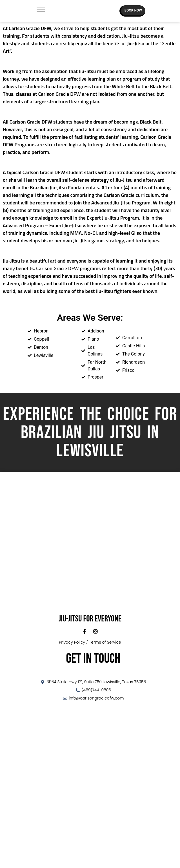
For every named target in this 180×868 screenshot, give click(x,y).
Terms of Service (105, 642)
